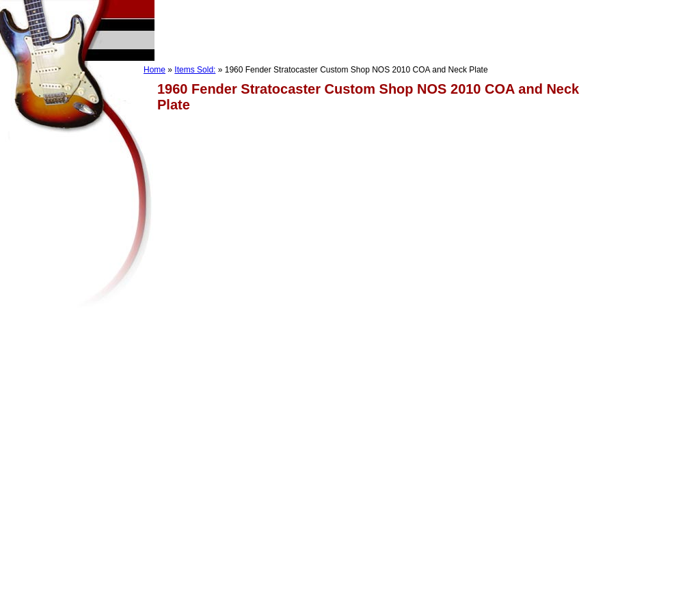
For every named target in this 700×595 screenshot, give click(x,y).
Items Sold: (195, 70)
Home (154, 70)
